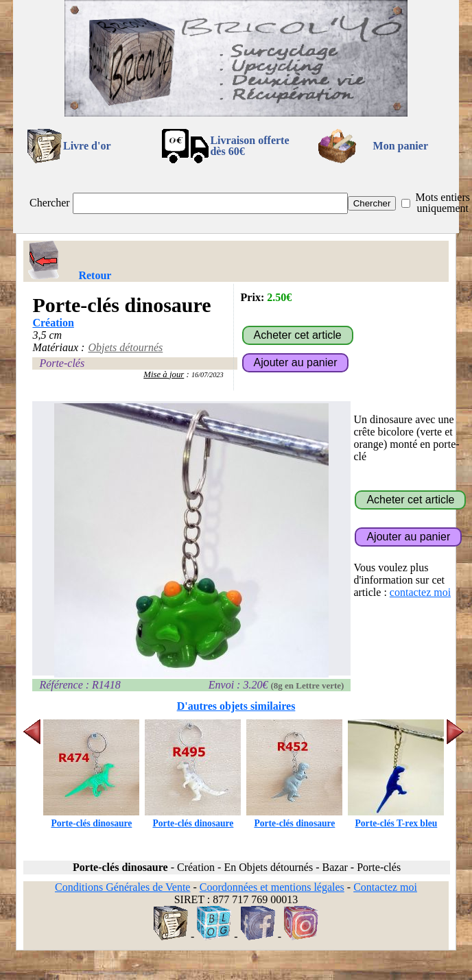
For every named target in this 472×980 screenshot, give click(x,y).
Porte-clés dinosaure (91, 818)
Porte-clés (62, 363)
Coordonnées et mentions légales (272, 887)
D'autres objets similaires (236, 706)
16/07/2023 (208, 375)
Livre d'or (87, 146)
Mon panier (401, 146)
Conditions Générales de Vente (122, 887)
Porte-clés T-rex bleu (396, 818)
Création (53, 323)
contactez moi (420, 592)
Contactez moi (385, 887)
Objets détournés (125, 347)
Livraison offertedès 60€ (249, 146)
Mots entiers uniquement (442, 203)
